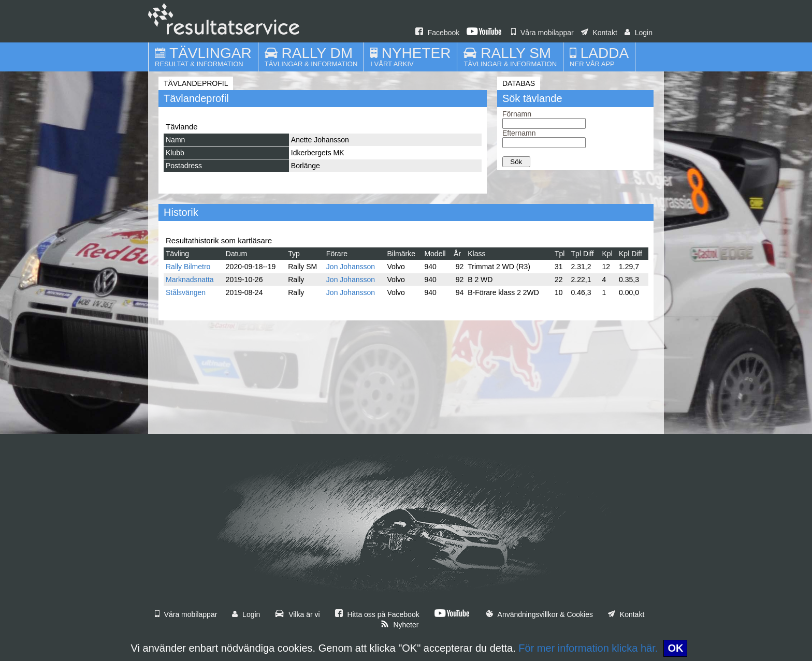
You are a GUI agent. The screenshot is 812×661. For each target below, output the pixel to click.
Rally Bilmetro (188, 267)
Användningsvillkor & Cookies (540, 614)
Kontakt (599, 33)
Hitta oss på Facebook (377, 614)
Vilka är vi (297, 614)
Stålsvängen (186, 292)
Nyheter (400, 625)
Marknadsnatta (190, 280)
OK (675, 648)
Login (639, 33)
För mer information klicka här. (588, 648)
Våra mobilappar (542, 33)
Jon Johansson (351, 267)
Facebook (437, 33)
